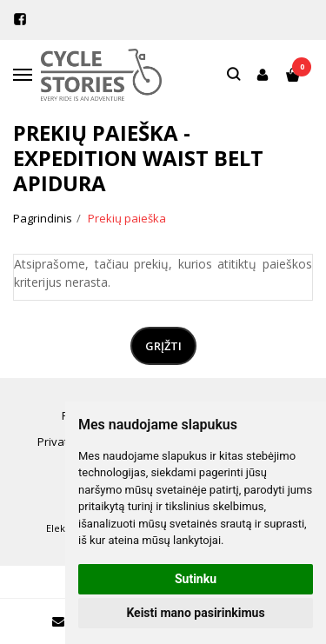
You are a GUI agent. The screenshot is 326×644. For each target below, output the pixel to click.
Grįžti (163, 346)
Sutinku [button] (196, 579)
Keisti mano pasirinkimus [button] (195, 613)
